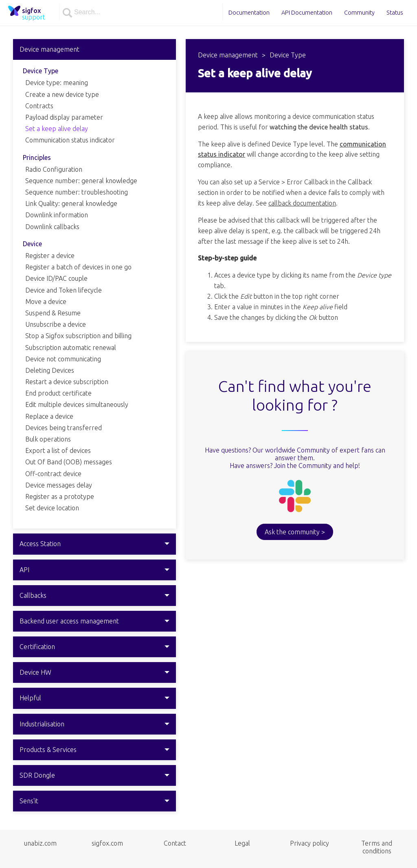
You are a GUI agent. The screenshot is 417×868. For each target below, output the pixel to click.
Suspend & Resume (53, 313)
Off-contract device (53, 474)
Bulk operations (48, 439)
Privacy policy (309, 843)
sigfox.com (107, 843)
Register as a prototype (60, 496)
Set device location (52, 508)
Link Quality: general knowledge (71, 203)
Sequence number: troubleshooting (77, 192)
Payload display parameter (64, 117)
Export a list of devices (58, 450)
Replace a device (49, 416)
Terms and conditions (377, 847)
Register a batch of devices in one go (78, 267)
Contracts (39, 106)
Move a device (46, 302)
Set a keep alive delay (57, 129)
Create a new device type (62, 94)
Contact (175, 843)
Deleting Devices (50, 370)
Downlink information (57, 215)
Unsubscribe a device (56, 324)
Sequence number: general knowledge (81, 181)
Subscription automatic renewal (71, 348)
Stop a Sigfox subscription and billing (78, 336)
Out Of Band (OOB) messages (69, 462)
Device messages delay (59, 485)
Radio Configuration (54, 169)
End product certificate (58, 393)
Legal (242, 843)
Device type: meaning (57, 83)
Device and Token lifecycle (64, 290)
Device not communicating (63, 359)
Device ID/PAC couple (56, 278)
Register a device (50, 256)
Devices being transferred (64, 428)
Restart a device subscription (67, 382)
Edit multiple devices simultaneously (77, 404)
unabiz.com (40, 843)
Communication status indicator (70, 140)
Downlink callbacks (52, 227)
